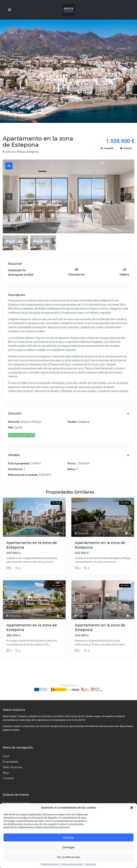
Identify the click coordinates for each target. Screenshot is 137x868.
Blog (6, 773)
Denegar (68, 847)
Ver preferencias (68, 857)
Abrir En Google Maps (22, 435)
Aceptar (69, 837)
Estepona (33, 152)
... (54, 562)
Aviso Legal (90, 864)
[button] (132, 808)
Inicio (6, 756)
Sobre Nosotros (12, 767)
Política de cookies (50, 864)
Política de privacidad (72, 864)
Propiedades (11, 762)
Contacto (8, 778)
